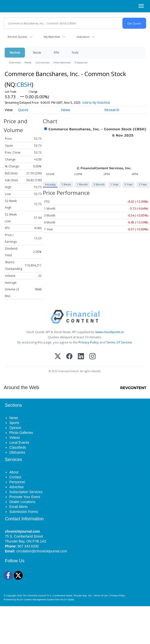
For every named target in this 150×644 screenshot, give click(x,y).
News (28, 62)
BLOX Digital (67, 599)
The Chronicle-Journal (34, 595)
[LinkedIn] (81, 357)
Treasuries (81, 62)
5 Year (143, 184)
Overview (15, 62)
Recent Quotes (17, 37)
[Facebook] (69, 357)
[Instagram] (92, 357)
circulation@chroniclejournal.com (42, 551)
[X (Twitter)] (58, 357)
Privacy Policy (89, 342)
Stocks (37, 52)
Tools (75, 52)
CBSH (24, 84)
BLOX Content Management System (36, 599)
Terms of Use (101, 595)
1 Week (66, 184)
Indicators (83, 37)
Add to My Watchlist (96, 103)
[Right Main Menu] (141, 6)
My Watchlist (52, 37)
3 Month (99, 184)
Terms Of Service (119, 342)
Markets (15, 52)
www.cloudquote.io (110, 332)
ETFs (56, 52)
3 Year (129, 184)
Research (112, 110)
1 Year (115, 184)
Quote (23, 110)
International (62, 62)
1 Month (82, 184)
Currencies (42, 62)
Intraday (50, 184)
